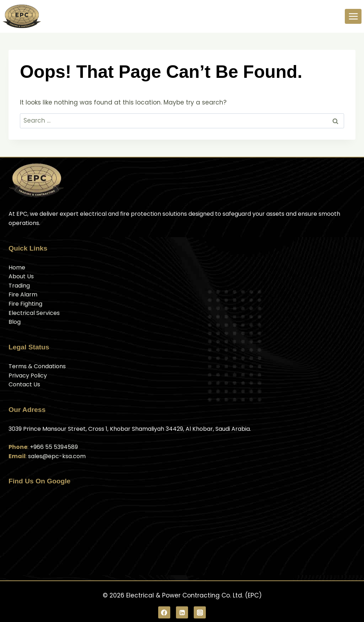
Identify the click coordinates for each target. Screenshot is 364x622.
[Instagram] (200, 612)
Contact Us (24, 384)
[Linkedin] (182, 612)
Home (17, 267)
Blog (15, 322)
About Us (21, 276)
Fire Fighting (25, 304)
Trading (19, 286)
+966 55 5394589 (54, 447)
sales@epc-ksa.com (57, 456)
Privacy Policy (28, 376)
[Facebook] (164, 612)
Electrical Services (34, 313)
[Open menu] (353, 16)
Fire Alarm (23, 294)
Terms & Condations (37, 366)
